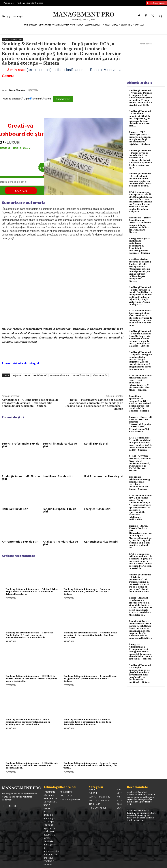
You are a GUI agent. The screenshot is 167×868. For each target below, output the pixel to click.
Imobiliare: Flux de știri (58, 476)
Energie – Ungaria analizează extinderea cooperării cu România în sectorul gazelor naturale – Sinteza (139, 246)
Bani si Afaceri (40, 375)
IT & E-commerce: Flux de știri (104, 476)
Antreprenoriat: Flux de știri (20, 542)
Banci (27, 375)
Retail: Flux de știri (96, 444)
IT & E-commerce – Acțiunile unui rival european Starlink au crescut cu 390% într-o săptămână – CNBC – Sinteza (140, 444)
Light (26, 99)
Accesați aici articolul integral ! (21, 363)
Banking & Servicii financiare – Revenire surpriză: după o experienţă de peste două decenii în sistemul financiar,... (87, 722)
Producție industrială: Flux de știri (21, 478)
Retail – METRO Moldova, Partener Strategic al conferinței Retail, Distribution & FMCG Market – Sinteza (140, 463)
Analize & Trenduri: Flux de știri (60, 543)
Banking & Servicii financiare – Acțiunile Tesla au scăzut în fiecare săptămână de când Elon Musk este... (90, 635)
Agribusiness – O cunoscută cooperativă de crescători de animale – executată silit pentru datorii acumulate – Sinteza (30, 403)
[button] (161, 16)
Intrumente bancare (59, 375)
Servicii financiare (12, 39)
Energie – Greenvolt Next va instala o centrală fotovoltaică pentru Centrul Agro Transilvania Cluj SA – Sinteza (140, 424)
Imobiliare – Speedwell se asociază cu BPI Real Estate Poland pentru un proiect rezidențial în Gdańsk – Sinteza (140, 403)
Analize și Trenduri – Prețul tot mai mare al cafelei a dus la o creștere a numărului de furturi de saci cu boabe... (140, 180)
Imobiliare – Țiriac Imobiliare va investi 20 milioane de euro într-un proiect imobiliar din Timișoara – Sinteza (140, 225)
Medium (37, 99)
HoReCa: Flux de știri (15, 509)
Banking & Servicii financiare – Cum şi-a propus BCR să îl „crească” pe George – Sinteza (87, 592)
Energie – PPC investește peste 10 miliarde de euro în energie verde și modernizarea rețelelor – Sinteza (140, 138)
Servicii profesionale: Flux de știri (21, 445)
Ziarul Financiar (17, 90)
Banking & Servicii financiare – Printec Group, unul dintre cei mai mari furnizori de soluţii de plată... (90, 765)
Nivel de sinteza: (11, 99)
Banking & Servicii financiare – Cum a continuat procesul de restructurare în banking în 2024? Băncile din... (28, 722)
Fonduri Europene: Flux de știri (60, 510)
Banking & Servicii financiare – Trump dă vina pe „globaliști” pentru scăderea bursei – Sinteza (90, 678)
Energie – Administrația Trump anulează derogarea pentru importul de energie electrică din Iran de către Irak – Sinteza (140, 652)
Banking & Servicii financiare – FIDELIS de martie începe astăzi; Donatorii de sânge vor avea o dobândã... (31, 678)
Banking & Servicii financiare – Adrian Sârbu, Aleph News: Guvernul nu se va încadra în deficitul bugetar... (32, 592)
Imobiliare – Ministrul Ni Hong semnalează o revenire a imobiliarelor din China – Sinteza (139, 483)
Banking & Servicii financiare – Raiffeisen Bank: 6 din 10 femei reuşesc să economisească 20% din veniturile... (29, 635)
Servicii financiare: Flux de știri (60, 445)
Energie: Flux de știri (97, 509)
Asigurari (17, 375)
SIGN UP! (21, 191)
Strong (48, 99)
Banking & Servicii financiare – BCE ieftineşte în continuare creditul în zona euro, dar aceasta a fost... (32, 765)
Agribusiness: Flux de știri (101, 542)
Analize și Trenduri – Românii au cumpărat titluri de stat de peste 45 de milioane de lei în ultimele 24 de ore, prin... (140, 119)
